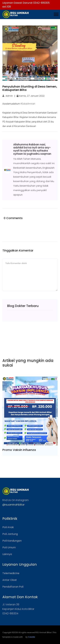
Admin (8, 96)
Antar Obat (10, 580)
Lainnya (7, 554)
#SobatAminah (28, 104)
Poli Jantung (10, 534)
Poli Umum (9, 547)
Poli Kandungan (12, 541)
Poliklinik (10, 519)
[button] (56, 14)
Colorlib (31, 637)
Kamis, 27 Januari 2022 (31, 96)
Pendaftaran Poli (13, 587)
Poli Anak (8, 527)
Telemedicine (11, 573)
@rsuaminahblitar (13, 505)
